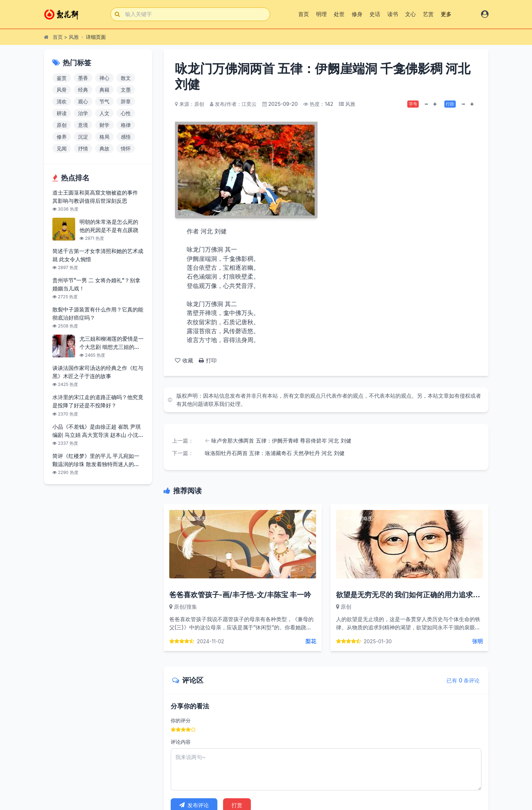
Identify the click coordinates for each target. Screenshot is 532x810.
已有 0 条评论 (463, 680)
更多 (446, 14)
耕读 (62, 113)
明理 (321, 14)
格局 (104, 137)
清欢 (62, 101)
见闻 (62, 148)
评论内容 (181, 742)
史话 (375, 14)
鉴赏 (62, 78)
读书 (393, 14)
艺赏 (428, 14)
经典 (83, 90)
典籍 (104, 90)
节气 (104, 101)
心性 (126, 113)
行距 (450, 104)
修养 (62, 137)
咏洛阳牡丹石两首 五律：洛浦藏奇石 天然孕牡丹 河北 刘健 (275, 453)
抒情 (83, 148)
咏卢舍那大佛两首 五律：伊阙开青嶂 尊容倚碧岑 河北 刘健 (281, 441)
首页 (304, 14)
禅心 (104, 78)
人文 (104, 113)
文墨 (126, 90)
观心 (83, 101)
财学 (104, 125)
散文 (126, 78)
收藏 (184, 360)
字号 (413, 104)
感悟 (126, 137)
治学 (83, 113)
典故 (104, 148)
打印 (208, 360)
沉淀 (83, 137)
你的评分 (181, 720)
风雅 (74, 37)
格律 (126, 125)
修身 (357, 14)
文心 (410, 14)
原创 (62, 125)
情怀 (126, 148)
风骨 (62, 90)
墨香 (83, 78)
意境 (83, 125)
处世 (339, 14)
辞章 (126, 101)
